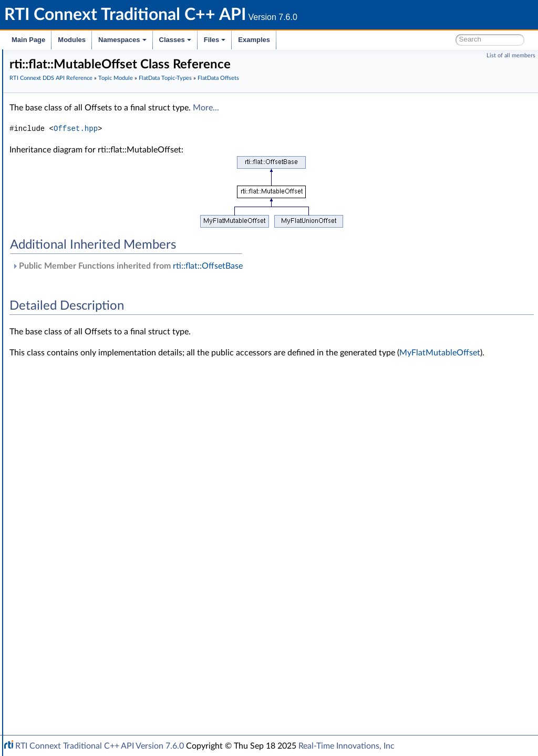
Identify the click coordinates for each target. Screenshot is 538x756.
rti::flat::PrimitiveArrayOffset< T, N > (119, 429)
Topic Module (56, 151)
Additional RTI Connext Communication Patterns (114, 660)
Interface (41, 683)
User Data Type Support (82, 186)
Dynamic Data (66, 232)
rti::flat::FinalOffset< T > (99, 348)
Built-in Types (65, 209)
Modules (72, 40)
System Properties (64, 637)
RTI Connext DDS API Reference (79, 128)
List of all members (511, 55)
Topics (53, 163)
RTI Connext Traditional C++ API (62, 59)
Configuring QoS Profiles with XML (91, 649)
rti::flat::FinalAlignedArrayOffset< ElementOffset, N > (145, 498)
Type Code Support (74, 198)
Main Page (28, 40)
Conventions (47, 105)
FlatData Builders (79, 267)
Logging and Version (66, 591)
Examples (254, 40)
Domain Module (61, 140)
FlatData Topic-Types (77, 256)
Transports (51, 568)
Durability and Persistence (77, 626)
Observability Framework (75, 614)
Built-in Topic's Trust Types (86, 221)
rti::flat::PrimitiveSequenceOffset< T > (121, 417)
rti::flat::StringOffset (92, 441)
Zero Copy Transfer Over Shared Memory (110, 175)
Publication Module (66, 533)
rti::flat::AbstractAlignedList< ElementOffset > (133, 452)
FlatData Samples (80, 279)
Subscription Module (69, 545)
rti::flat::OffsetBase (91, 336)
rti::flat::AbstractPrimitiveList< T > (115, 406)
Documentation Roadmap (69, 94)
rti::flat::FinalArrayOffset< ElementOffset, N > (133, 487)
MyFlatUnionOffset (91, 325)
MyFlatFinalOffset (89, 302)
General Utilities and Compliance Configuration (111, 602)
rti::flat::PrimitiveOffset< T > (106, 383)
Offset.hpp (233, 156)
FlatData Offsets (78, 290)
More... (364, 135)
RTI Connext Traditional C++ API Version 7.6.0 (100, 746)
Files (215, 40)
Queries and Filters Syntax (77, 579)
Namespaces (122, 40)
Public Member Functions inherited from (285, 293)
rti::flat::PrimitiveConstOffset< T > (115, 371)
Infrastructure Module (70, 556)
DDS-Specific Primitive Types (90, 244)
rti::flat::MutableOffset (96, 360)
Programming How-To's (64, 672)
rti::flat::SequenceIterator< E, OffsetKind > (128, 394)
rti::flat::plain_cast (89, 510)
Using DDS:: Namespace (66, 117)
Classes (175, 40)
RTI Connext (38, 70)
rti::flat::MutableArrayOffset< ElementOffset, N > (139, 475)
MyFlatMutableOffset (95, 313)
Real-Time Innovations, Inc (346, 746)
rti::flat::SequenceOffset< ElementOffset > (128, 464)
